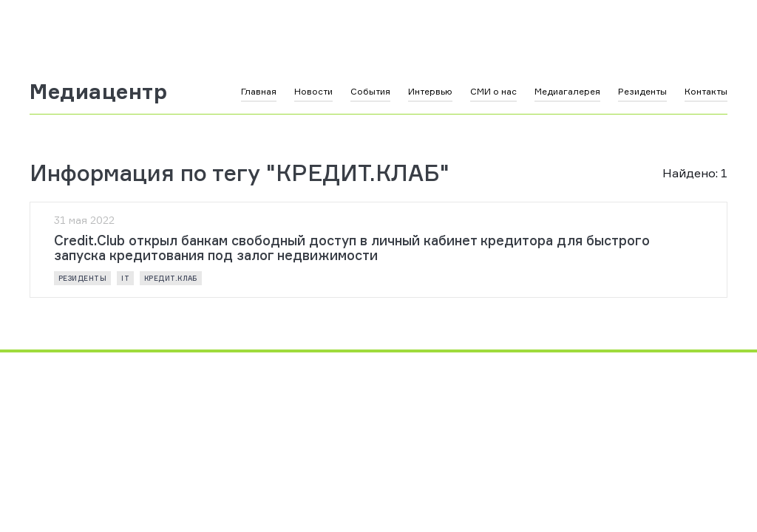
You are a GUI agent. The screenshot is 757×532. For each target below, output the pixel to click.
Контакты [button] (706, 91)
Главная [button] (259, 91)
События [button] (370, 91)
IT (125, 278)
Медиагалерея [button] (567, 91)
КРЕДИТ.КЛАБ (171, 278)
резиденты (82, 278)
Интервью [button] (430, 91)
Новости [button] (313, 91)
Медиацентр (99, 92)
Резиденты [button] (642, 91)
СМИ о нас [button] (493, 91)
